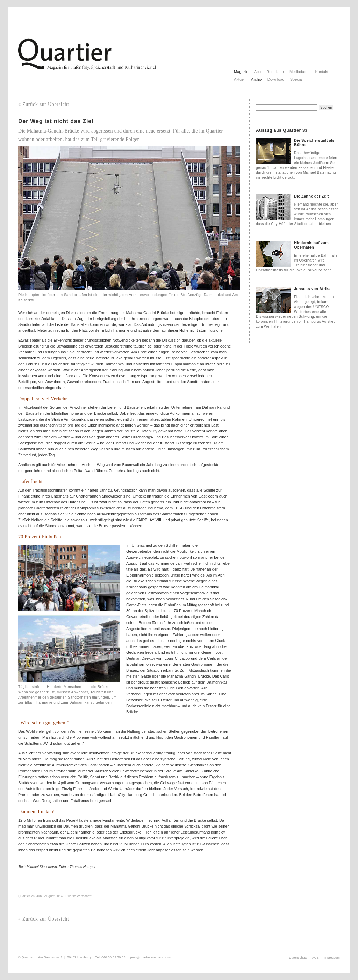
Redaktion (275, 72)
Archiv (256, 79)
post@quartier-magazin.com (151, 957)
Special (296, 79)
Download (276, 79)
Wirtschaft (84, 896)
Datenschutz (298, 958)
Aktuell (240, 79)
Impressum (332, 958)
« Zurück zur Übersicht (44, 104)
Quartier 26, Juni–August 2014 (40, 896)
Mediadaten (300, 72)
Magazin (241, 72)
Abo (258, 72)
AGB (316, 958)
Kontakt (321, 72)
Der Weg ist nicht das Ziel (56, 121)
